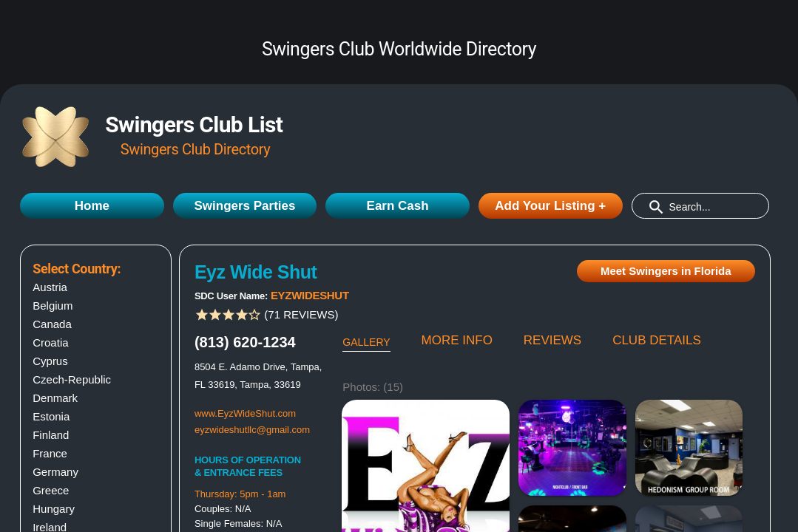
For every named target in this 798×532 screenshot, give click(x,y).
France (50, 453)
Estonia (51, 416)
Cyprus (50, 361)
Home (92, 206)
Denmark (55, 398)
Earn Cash (398, 206)
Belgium (53, 306)
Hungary (54, 509)
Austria (50, 287)
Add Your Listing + (550, 206)
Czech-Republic (72, 379)
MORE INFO (457, 340)
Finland (51, 435)
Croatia (50, 342)
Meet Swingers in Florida (666, 271)
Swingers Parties (244, 206)
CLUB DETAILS (657, 340)
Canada (52, 324)
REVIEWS (552, 340)
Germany (55, 472)
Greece (51, 490)
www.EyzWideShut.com (245, 413)
